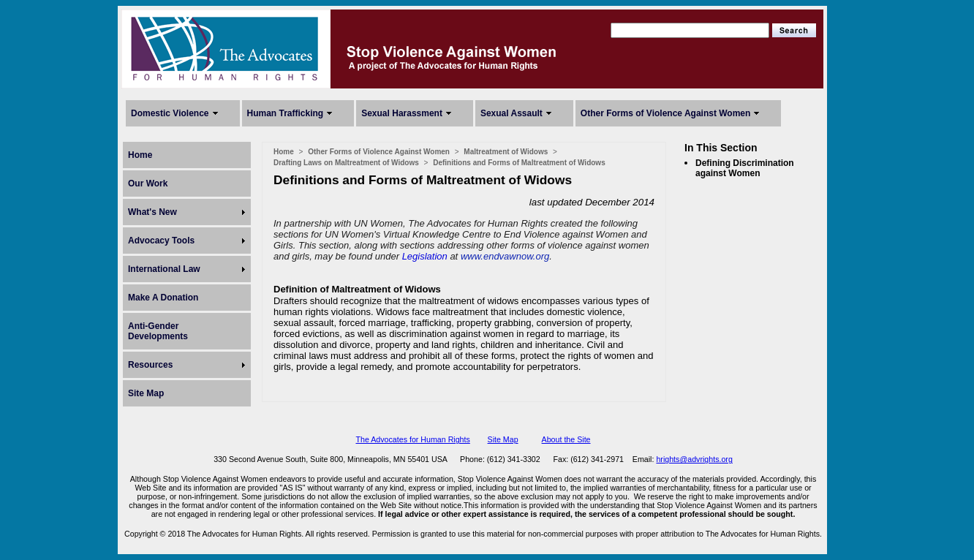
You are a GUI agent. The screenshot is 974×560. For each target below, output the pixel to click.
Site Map (146, 393)
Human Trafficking (286, 113)
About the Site (566, 439)
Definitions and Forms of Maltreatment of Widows (519, 163)
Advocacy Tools (161, 241)
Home (140, 155)
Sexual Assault (511, 113)
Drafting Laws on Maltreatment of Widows (346, 163)
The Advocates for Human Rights (412, 439)
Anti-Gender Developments (158, 331)
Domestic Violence (170, 113)
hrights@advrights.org (694, 459)
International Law (164, 269)
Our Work (148, 183)
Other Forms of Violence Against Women (665, 113)
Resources (150, 365)
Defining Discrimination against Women (745, 168)
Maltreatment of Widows (506, 152)
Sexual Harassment (402, 113)
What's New (152, 212)
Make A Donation (163, 298)
